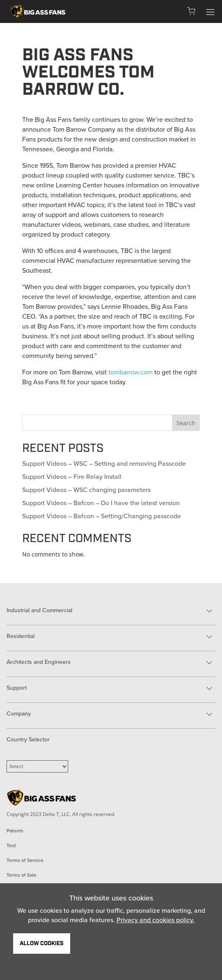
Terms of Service (25, 860)
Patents (15, 831)
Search (186, 423)
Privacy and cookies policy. (156, 920)
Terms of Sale (22, 875)
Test (11, 846)
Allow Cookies (42, 944)
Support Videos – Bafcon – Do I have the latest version (101, 503)
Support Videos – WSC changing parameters (86, 490)
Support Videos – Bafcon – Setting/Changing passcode (102, 516)
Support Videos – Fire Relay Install (72, 477)
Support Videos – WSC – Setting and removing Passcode (104, 464)
